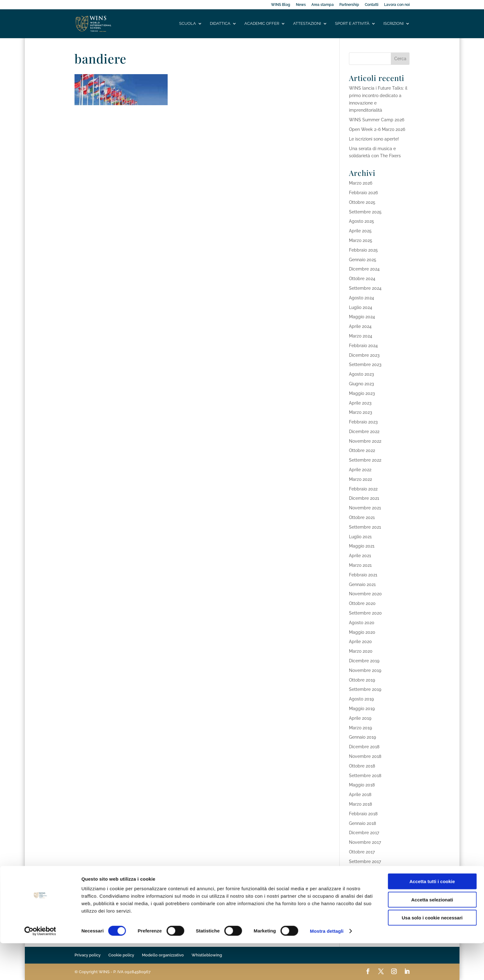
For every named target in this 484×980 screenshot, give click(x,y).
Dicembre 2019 (364, 661)
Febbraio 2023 (363, 422)
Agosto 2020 (362, 623)
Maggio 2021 (362, 546)
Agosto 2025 (362, 221)
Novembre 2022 (365, 441)
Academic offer (262, 24)
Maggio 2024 (362, 317)
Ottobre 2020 (362, 603)
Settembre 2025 (365, 212)
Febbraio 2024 (363, 346)
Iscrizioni (394, 24)
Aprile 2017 (360, 890)
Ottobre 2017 (362, 852)
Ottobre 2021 (362, 517)
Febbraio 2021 (363, 575)
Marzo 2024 (361, 336)
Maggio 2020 (362, 632)
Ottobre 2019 (362, 680)
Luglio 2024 (361, 307)
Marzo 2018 (360, 804)
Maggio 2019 (362, 709)
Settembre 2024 (365, 288)
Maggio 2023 (362, 393)
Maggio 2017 (362, 880)
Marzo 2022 (360, 479)
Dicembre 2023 (364, 355)
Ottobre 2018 (362, 766)
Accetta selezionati (432, 936)
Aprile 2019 (360, 718)
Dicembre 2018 (364, 747)
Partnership (349, 5)
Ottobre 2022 (362, 450)
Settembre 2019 (365, 689)
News (301, 5)
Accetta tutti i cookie (432, 918)
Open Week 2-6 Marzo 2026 (377, 129)
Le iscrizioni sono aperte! (374, 139)
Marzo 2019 (360, 728)
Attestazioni (307, 24)
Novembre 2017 (365, 842)
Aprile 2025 (360, 231)
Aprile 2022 (360, 470)
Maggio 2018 (362, 785)
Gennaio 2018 (362, 823)
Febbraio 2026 (363, 193)
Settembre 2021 (365, 527)
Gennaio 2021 (362, 584)
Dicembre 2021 (364, 498)
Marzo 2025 (361, 240)
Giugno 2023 (362, 384)
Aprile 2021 (360, 556)
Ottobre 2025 (362, 202)
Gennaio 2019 (362, 737)
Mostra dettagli (327, 968)
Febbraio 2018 (363, 814)
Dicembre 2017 (364, 833)
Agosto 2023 (362, 374)
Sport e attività (352, 24)
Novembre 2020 (365, 594)
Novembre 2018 (365, 756)
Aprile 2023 (360, 403)
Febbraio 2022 (363, 489)
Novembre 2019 (365, 670)
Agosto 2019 (361, 699)
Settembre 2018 (365, 776)
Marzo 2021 (360, 565)
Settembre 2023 (365, 365)
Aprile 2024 (360, 326)
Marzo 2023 (361, 412)
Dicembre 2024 (364, 269)
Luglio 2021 (360, 537)
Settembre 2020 (365, 613)
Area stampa (323, 5)
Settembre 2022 (365, 460)
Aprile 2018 (360, 794)
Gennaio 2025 (363, 260)
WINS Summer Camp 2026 (377, 120)
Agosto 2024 (362, 298)
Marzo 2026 (361, 183)
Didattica (220, 24)
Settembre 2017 (365, 861)
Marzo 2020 (361, 651)
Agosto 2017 (361, 871)
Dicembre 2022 (364, 432)
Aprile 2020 (360, 642)
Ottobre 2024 (362, 279)
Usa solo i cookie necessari (432, 954)
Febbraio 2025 (363, 250)
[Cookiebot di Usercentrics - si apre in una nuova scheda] (40, 968)
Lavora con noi (397, 5)
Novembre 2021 (365, 508)
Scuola (188, 24)
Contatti (372, 5)
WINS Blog (281, 5)
